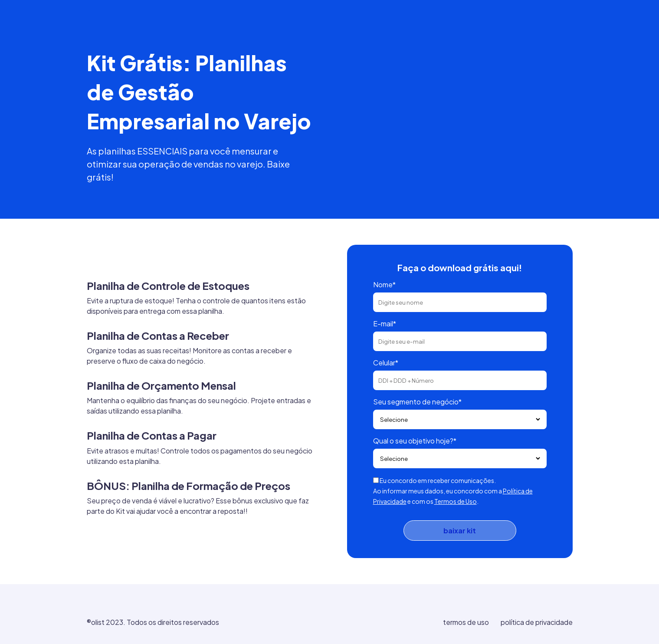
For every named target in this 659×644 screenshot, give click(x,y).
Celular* (386, 363)
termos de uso (466, 622)
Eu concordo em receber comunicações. (438, 480)
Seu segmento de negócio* (417, 402)
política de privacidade (537, 622)
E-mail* (385, 324)
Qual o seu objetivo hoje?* (415, 441)
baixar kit (460, 531)
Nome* (384, 284)
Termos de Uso (456, 501)
